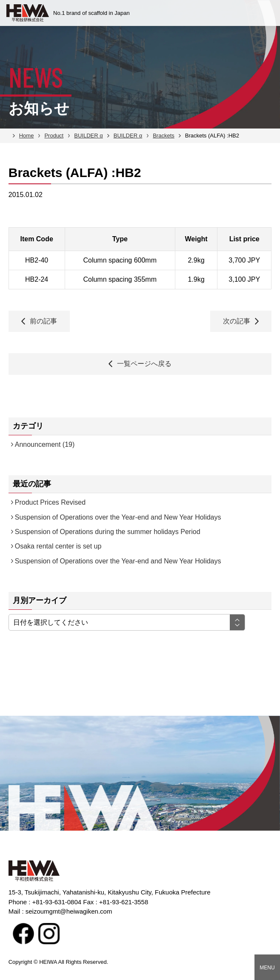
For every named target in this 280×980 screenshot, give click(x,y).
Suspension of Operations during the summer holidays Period (108, 532)
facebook (23, 934)
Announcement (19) (45, 444)
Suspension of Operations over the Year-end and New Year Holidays (118, 517)
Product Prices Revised (50, 502)
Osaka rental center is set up (58, 546)
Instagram (49, 934)
